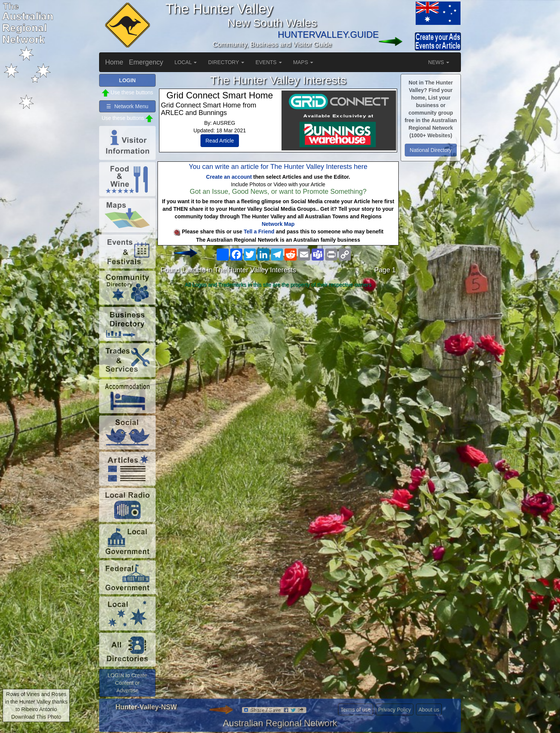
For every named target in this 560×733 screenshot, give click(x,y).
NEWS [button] (439, 62)
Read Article (220, 141)
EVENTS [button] (269, 62)
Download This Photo (36, 717)
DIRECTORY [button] (226, 62)
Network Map (278, 224)
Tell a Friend (259, 232)
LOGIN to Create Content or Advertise (127, 683)
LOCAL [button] (186, 62)
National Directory (431, 150)
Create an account (229, 177)
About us (429, 710)
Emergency (146, 62)
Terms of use (355, 710)
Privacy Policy (394, 710)
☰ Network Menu (127, 106)
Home (114, 62)
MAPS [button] (303, 62)
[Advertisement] (278, 350)
